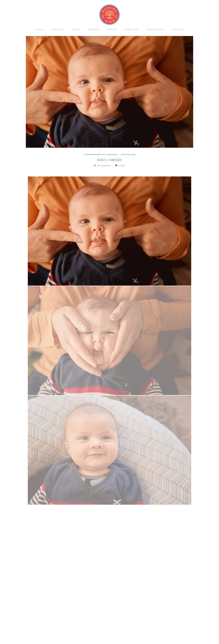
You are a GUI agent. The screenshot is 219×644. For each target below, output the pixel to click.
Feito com (109, 642)
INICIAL (40, 29)
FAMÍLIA (112, 29)
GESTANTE (58, 29)
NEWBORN (94, 29)
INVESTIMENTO (156, 29)
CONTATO (178, 29)
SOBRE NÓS (132, 29)
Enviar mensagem (163, 612)
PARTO (76, 29)
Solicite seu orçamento (180, 307)
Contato (161, 631)
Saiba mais (78, 625)
